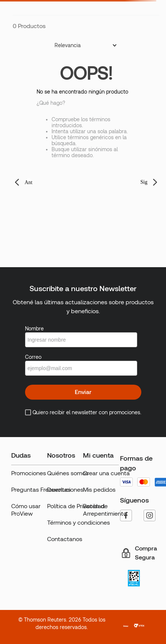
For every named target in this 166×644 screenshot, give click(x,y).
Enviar (83, 392)
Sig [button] (144, 182)
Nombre (34, 329)
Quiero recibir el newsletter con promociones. (87, 412)
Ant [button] (29, 182)
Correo (33, 357)
